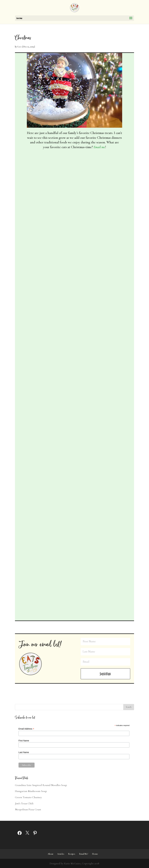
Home (95, 854)
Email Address (26, 729)
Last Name (24, 752)
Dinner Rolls (88, 535)
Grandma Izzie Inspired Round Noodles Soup (41, 785)
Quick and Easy (45, 421)
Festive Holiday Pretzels (42, 189)
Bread (103, 427)
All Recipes (43, 196)
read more (36, 251)
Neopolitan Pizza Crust (28, 809)
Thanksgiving (36, 531)
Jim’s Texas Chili (24, 803)
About (50, 854)
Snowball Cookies (90, 305)
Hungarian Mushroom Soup (31, 791)
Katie (20, 47)
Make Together (88, 431)
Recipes (72, 854)
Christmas (54, 196)
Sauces (56, 526)
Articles (61, 854)
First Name (24, 741)
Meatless (43, 311)
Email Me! (84, 854)
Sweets (42, 201)
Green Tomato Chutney (28, 797)
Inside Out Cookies (39, 299)
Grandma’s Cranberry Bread (95, 420)
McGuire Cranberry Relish (44, 515)
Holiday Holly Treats (40, 409)
